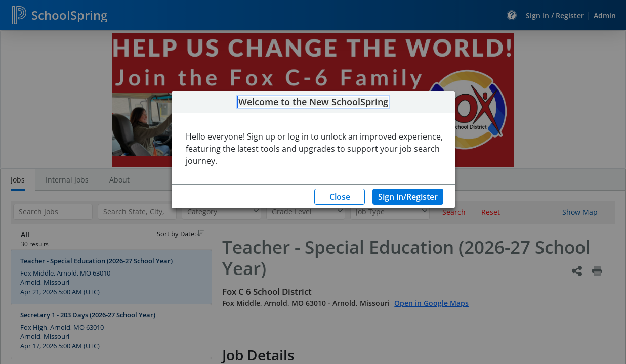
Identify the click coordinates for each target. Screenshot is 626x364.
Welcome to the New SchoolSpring (313, 102)
